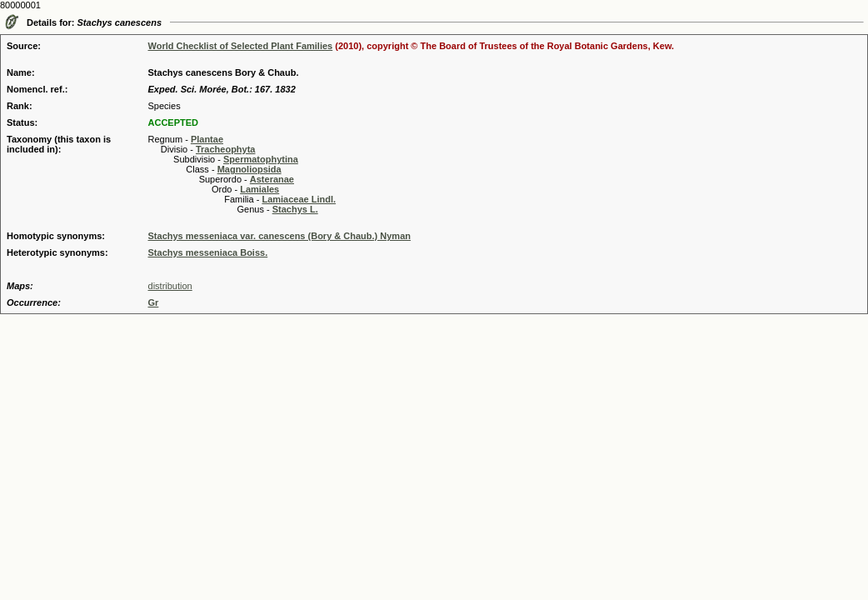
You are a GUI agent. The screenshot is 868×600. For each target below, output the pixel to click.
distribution (170, 286)
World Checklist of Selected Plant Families (241, 46)
